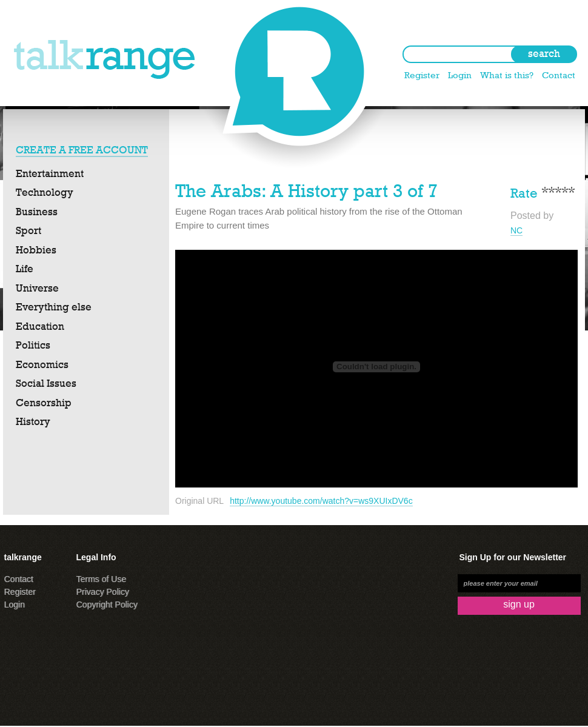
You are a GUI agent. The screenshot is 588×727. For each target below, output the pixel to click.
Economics (42, 364)
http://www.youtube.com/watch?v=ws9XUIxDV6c (321, 501)
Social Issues (46, 383)
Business (37, 212)
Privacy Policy (103, 592)
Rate (524, 192)
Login (460, 75)
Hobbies (36, 250)
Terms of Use (101, 579)
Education (40, 326)
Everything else (54, 307)
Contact (559, 75)
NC (516, 230)
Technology (45, 192)
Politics (33, 345)
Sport (28, 230)
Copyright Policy (107, 605)
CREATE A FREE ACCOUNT (82, 150)
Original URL (199, 501)
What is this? (507, 75)
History (33, 421)
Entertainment (50, 173)
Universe (37, 288)
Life (25, 269)
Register (422, 75)
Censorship (44, 403)
